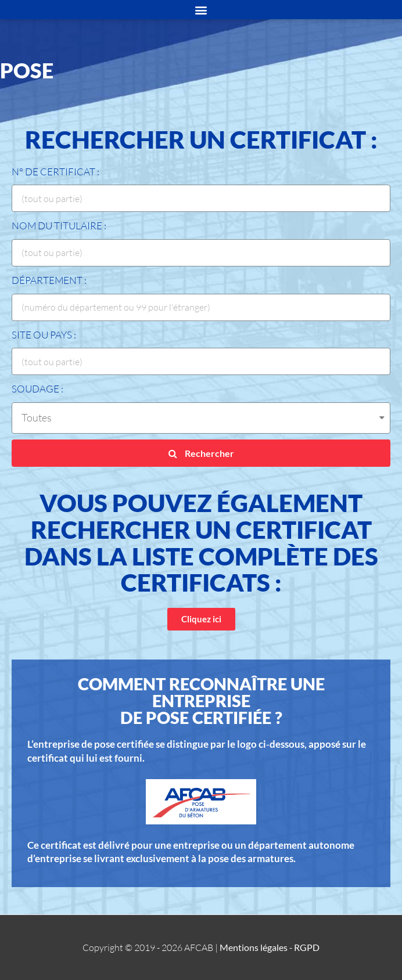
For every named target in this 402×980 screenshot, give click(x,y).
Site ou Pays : (44, 335)
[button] (201, 619)
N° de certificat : (55, 172)
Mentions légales (254, 947)
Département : (49, 280)
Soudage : (37, 389)
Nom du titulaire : (59, 226)
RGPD (307, 947)
